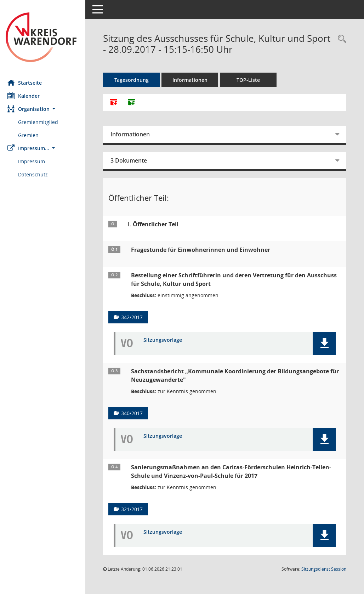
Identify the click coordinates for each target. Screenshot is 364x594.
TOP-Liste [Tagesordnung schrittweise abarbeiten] (251, 80)
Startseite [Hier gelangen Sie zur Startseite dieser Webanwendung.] (28, 83)
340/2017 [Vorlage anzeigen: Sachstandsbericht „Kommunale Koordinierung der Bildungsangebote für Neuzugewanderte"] (135, 413)
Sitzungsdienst (324, 569)
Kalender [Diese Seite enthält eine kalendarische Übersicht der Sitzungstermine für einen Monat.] (27, 96)
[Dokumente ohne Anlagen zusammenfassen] (135, 103)
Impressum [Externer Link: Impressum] (35, 161)
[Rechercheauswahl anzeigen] (340, 39)
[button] (44, 109)
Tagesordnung (135, 80)
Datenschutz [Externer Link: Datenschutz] (36, 174)
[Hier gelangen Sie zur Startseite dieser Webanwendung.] (44, 37)
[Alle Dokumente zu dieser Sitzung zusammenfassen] (117, 103)
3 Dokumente (132, 160)
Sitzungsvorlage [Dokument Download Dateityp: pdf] (166, 340)
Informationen (193, 80)
